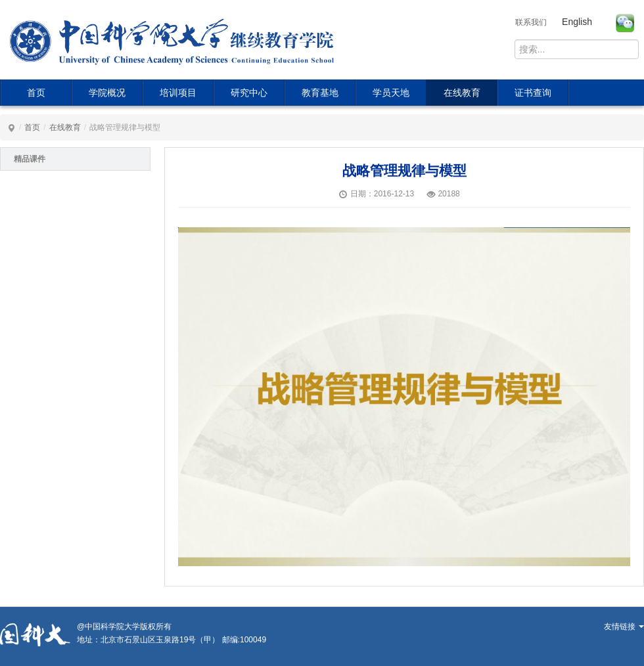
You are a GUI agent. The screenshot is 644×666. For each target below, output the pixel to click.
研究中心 (249, 93)
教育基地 (320, 93)
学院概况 (107, 93)
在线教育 (462, 93)
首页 (36, 93)
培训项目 (178, 93)
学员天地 (391, 93)
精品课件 (30, 159)
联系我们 (531, 22)
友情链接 (624, 627)
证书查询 (533, 93)
